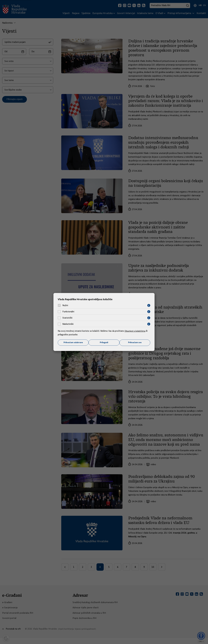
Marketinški (68, 324)
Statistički (67, 318)
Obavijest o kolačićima (135, 331)
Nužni (65, 305)
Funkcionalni (68, 312)
